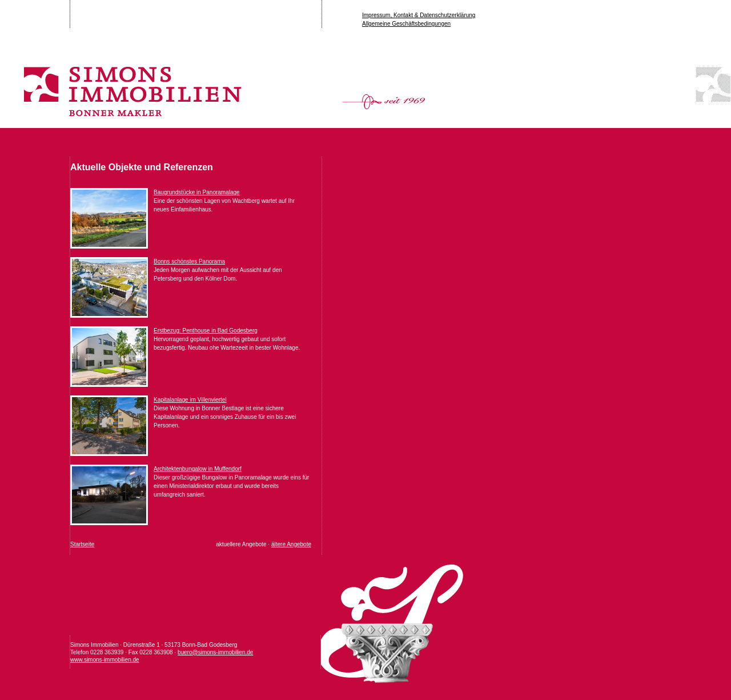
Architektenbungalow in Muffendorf (198, 469)
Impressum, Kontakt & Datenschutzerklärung (419, 15)
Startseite (82, 544)
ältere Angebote (291, 544)
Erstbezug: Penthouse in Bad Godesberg (206, 331)
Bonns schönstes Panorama (189, 261)
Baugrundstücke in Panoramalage (197, 192)
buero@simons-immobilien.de (215, 652)
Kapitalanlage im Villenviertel (190, 400)
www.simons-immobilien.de (105, 660)
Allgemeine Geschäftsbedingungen (406, 24)
